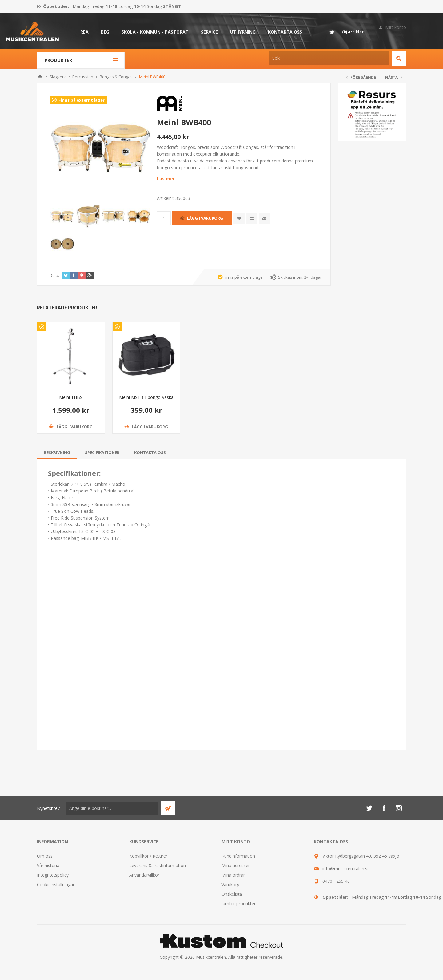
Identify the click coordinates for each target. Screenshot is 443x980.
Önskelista (232, 894)
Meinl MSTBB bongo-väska (146, 397)
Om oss (45, 856)
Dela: (54, 275)
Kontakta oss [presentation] (150, 452)
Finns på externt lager (82, 100)
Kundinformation (238, 856)
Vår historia (48, 865)
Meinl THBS (71, 397)
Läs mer (166, 179)
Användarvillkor (144, 875)
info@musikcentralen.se (346, 868)
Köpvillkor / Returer (148, 856)
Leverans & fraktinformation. (158, 865)
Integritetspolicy (53, 875)
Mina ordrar (233, 875)
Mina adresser (236, 865)
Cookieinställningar (56, 884)
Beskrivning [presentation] (57, 452)
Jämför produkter (239, 904)
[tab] (57, 452)
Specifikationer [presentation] (102, 452)
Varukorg (230, 884)
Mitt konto (396, 27)
